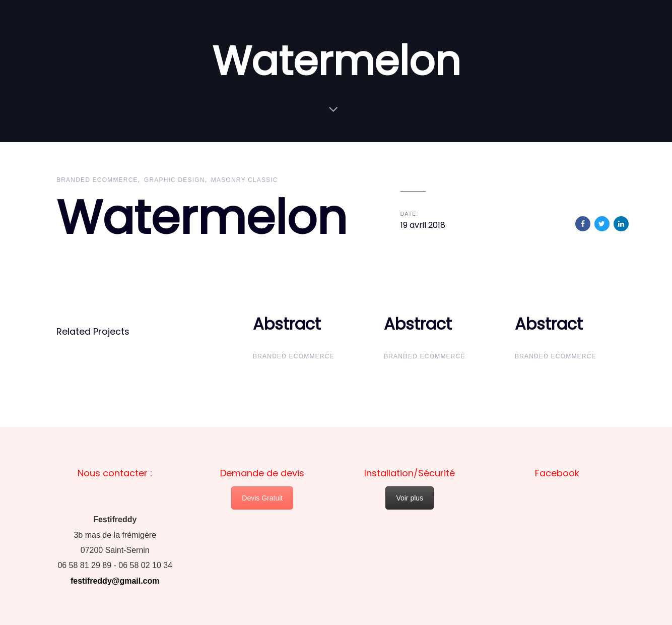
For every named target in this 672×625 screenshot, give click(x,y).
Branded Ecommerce (97, 180)
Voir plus (410, 498)
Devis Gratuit (262, 498)
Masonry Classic (245, 180)
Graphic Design (175, 180)
